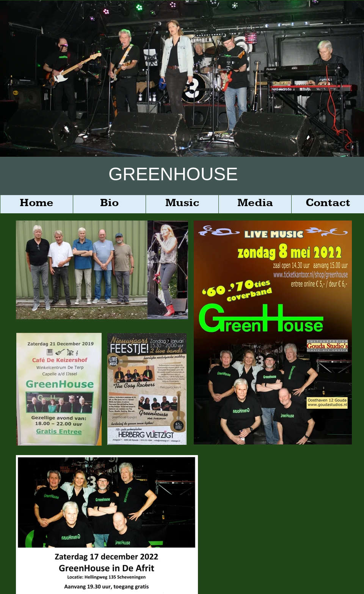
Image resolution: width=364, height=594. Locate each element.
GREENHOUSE (173, 174)
